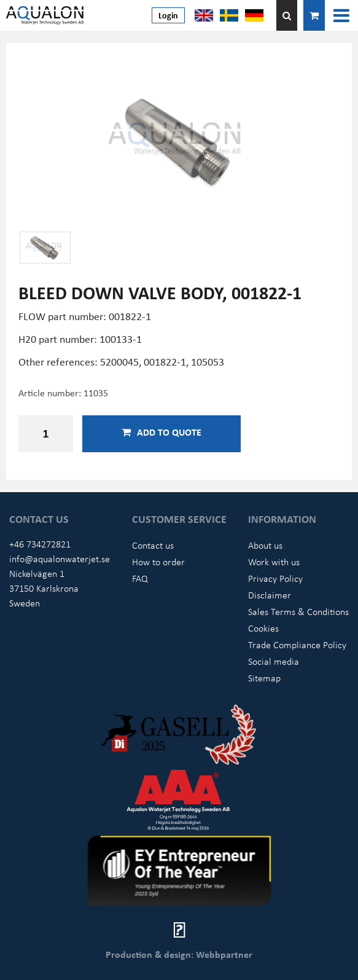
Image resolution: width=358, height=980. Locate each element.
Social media (274, 661)
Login (168, 15)
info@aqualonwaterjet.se (60, 559)
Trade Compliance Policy (297, 645)
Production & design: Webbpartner (179, 954)
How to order (158, 562)
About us (265, 545)
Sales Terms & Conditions (298, 611)
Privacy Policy (275, 578)
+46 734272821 (40, 544)
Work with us (274, 562)
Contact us (153, 545)
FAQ (140, 578)
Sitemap (264, 678)
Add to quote (161, 432)
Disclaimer (270, 595)
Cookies (263, 628)
